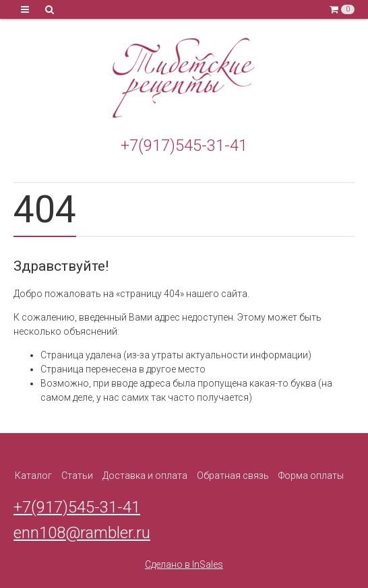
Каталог (33, 476)
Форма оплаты (311, 476)
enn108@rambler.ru (82, 533)
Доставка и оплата (145, 476)
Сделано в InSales (184, 564)
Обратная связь (233, 476)
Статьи (77, 476)
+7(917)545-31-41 (184, 145)
